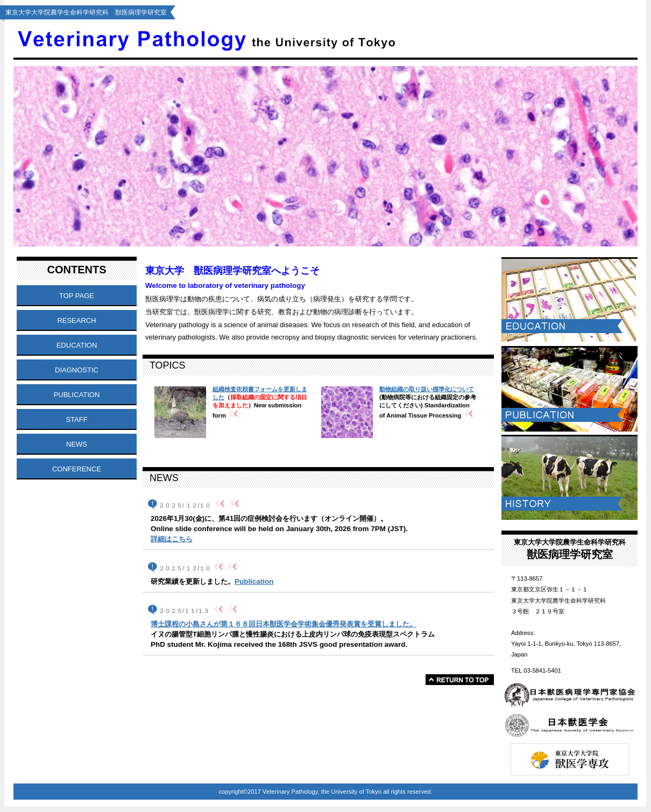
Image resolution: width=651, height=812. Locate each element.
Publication (254, 581)
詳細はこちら (172, 539)
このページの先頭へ (460, 680)
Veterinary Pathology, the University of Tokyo (276, 38)
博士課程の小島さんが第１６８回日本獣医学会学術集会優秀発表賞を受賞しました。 (284, 624)
